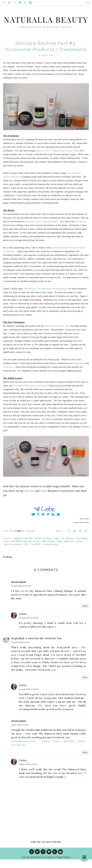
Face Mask (82, 547)
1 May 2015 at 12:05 (20, 733)
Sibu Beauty (48, 550)
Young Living (50, 553)
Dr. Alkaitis (67, 547)
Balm (56, 547)
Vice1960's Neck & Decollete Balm (30, 394)
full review (81, 230)
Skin (60, 550)
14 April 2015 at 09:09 (29, 698)
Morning (30, 499)
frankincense (78, 372)
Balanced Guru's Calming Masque (42, 230)
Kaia (7, 550)
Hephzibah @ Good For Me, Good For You (36, 647)
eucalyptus (8, 376)
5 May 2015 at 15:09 (28, 773)
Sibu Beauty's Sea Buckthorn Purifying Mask (46, 297)
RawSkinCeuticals (21, 550)
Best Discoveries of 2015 (57, 335)
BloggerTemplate (64, 866)
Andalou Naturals (23, 547)
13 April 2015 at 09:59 (29, 626)
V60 (26, 553)
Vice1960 (35, 553)
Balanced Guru (43, 547)
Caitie (23, 623)
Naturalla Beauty (46, 23)
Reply (85, 614)
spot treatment (13, 553)
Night (44, 499)
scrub (37, 550)
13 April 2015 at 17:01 (20, 651)
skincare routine (74, 550)
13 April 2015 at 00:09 (21, 594)
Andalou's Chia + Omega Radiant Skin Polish (57, 159)
